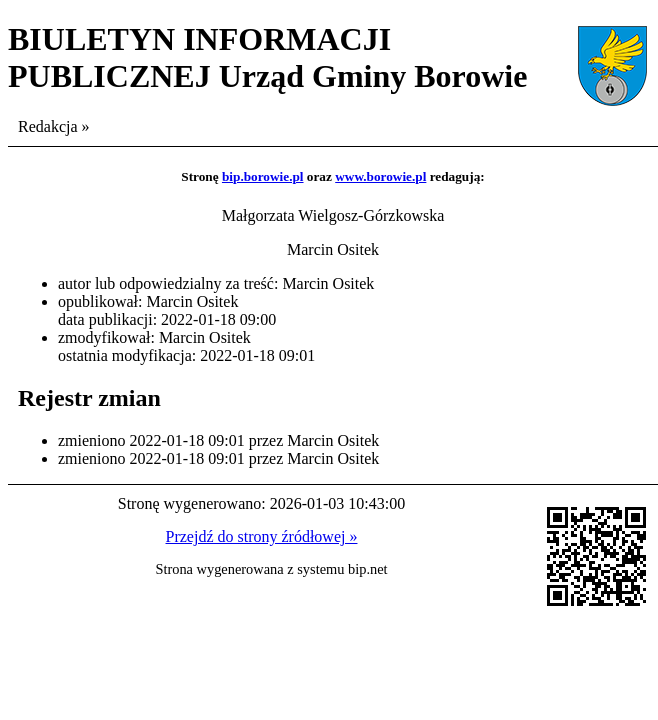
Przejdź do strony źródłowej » (262, 536)
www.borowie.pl (380, 176)
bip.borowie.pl (263, 176)
